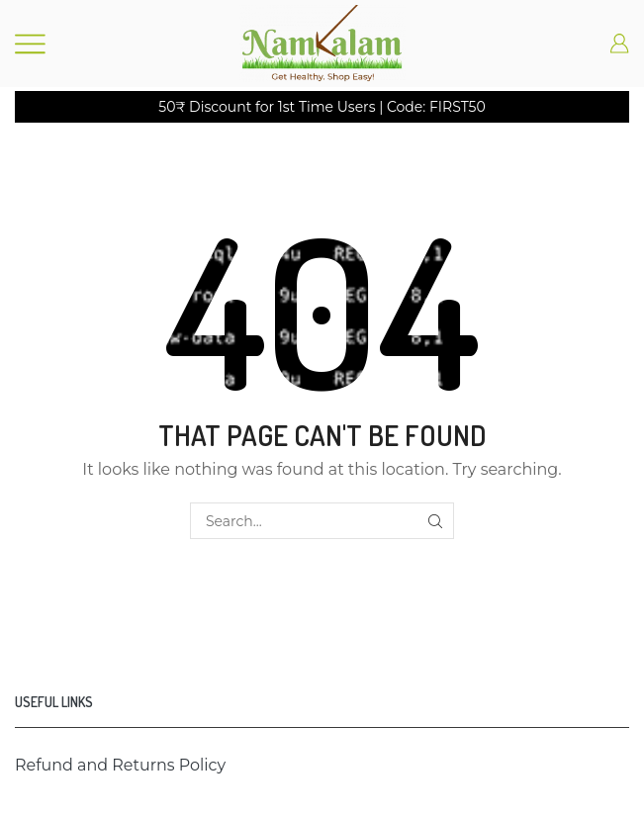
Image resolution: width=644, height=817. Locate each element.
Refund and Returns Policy (120, 765)
